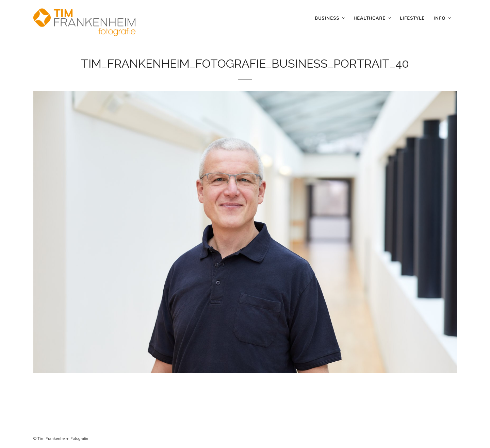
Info (439, 18)
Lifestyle (412, 18)
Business (327, 18)
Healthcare (370, 18)
